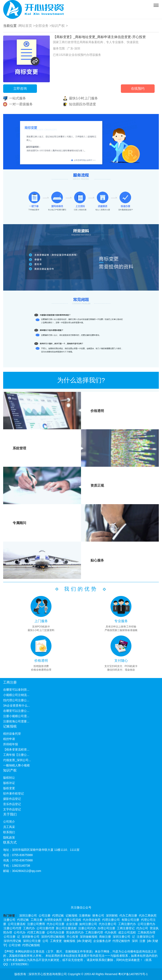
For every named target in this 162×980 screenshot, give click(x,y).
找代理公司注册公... (16, 700)
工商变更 (56, 941)
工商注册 (10, 682)
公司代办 (20, 932)
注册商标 (85, 915)
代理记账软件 (121, 941)
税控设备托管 (12, 734)
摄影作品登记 (12, 799)
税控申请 (9, 739)
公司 (45, 941)
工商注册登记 (126, 928)
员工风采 (9, 827)
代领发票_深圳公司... (17, 760)
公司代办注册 (55, 932)
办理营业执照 (53, 920)
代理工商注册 (36, 932)
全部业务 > (43, 26)
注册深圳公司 (146, 937)
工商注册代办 (127, 924)
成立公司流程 (127, 932)
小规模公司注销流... (16, 695)
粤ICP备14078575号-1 (133, 974)
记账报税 (10, 726)
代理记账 (58, 915)
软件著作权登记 (13, 793)
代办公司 (142, 928)
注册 (142, 941)
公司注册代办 (146, 924)
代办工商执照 (148, 915)
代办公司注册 (55, 924)
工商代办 (29, 928)
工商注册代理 (94, 932)
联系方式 (10, 842)
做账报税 (69, 941)
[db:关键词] (84, 941)
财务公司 (98, 915)
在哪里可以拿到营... (16, 690)
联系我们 (9, 832)
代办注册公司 (108, 924)
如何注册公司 (88, 924)
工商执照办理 (146, 932)
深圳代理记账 (12, 941)
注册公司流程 (72, 920)
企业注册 (72, 924)
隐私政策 (9, 837)
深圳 (135, 941)
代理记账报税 (31, 945)
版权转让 (9, 778)
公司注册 (45, 915)
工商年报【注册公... (16, 755)
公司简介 (9, 822)
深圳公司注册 (32, 941)
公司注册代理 (45, 928)
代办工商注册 (128, 915)
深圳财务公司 (31, 937)
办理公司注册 (106, 928)
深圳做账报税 (89, 937)
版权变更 (9, 788)
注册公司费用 (36, 924)
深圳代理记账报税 (53, 937)
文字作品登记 (12, 809)
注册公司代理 (12, 928)
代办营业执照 (92, 920)
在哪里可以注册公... (16, 711)
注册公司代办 (87, 928)
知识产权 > (59, 26)
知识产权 (10, 770)
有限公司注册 (130, 920)
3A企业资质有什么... (17, 705)
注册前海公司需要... (16, 721)
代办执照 (111, 932)
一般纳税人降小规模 (16, 765)
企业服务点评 (102, 941)
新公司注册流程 (66, 928)
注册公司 (9, 920)
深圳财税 (112, 915)
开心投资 (72, 937)
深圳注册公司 (28, 915)
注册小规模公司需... (16, 716)
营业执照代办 (75, 932)
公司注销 (15, 945)
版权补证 (9, 783)
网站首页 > (27, 26)
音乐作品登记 (12, 804)
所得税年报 (11, 744)
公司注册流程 (17, 924)
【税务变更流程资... (16, 749)
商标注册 (105, 937)
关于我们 (10, 814)
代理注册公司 (111, 920)
